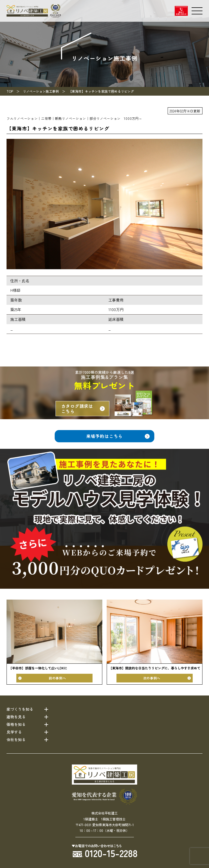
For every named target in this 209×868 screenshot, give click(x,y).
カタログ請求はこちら (77, 409)
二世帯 (46, 118)
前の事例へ (57, 678)
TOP (10, 91)
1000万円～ (133, 118)
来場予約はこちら (104, 436)
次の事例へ (152, 678)
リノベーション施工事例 (41, 91)
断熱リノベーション (70, 118)
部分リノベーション (105, 118)
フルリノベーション (22, 118)
